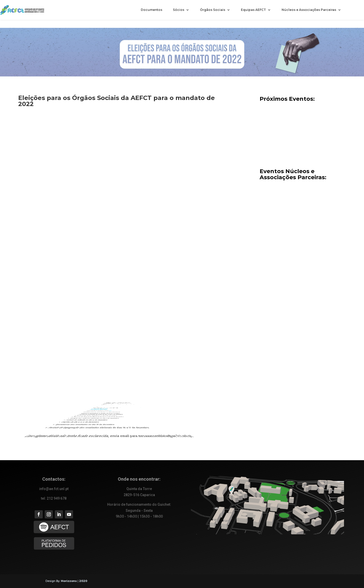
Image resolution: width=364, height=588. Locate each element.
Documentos (152, 10)
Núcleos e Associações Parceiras (309, 10)
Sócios (179, 10)
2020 (83, 581)
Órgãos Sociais (213, 10)
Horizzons (69, 581)
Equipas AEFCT (253, 10)
